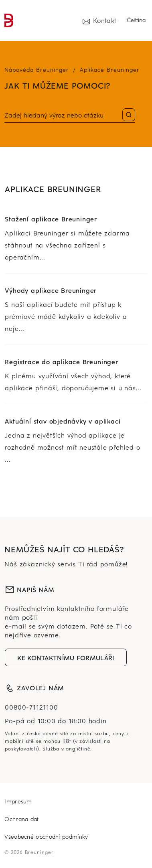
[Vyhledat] (70, 116)
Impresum (18, 801)
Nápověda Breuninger (37, 70)
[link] (9, 20)
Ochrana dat (21, 819)
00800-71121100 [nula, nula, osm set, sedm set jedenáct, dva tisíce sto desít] (31, 707)
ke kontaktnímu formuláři (66, 657)
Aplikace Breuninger (110, 70)
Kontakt (99, 20)
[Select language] (137, 20)
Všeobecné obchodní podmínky (46, 837)
